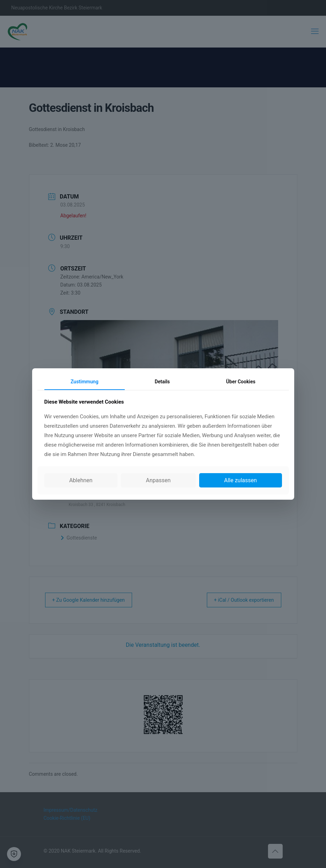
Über (241, 382)
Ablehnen (81, 480)
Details (162, 382)
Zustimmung (85, 382)
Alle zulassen (240, 480)
